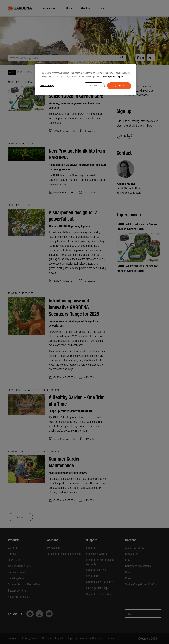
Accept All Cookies (119, 86)
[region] (86, 80)
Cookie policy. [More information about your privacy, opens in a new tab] (109, 76)
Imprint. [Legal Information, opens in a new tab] (121, 76)
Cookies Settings (47, 86)
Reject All (94, 86)
